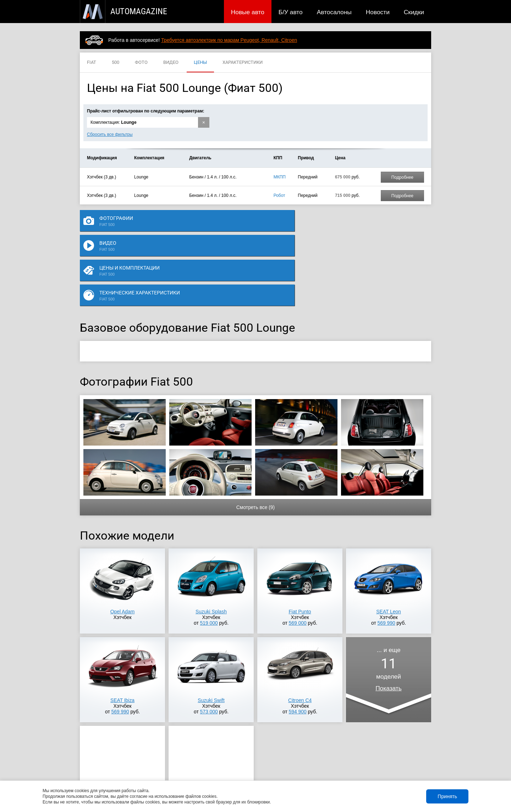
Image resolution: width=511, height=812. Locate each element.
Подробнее (402, 177)
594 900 (298, 642)
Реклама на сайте (347, 770)
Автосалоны (334, 12)
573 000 (209, 642)
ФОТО (141, 63)
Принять (447, 796)
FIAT (92, 63)
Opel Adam (123, 542)
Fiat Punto (300, 542)
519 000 (209, 553)
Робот (279, 195)
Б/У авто (291, 12)
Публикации (126, 770)
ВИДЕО (171, 63)
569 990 (386, 553)
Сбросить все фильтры (110, 134)
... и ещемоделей (389, 599)
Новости (378, 12)
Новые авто (248, 12)
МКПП (280, 177)
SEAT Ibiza (122, 630)
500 (116, 63)
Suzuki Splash (211, 542)
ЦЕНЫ (200, 63)
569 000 (298, 553)
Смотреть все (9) (255, 437)
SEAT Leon (389, 542)
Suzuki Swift (211, 630)
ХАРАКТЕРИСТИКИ (243, 63)
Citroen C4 (300, 630)
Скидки (414, 12)
